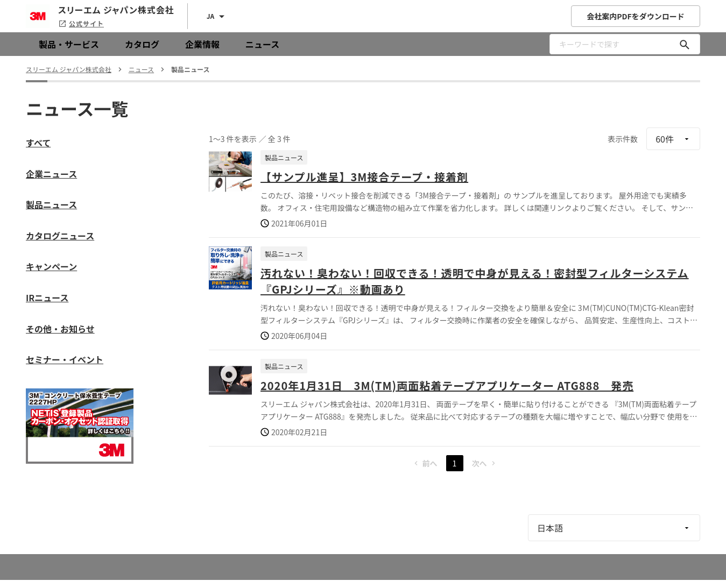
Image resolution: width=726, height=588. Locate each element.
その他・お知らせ (60, 329)
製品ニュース (51, 204)
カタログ (142, 44)
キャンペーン (51, 266)
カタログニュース (60, 236)
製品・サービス (69, 44)
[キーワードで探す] (685, 44)
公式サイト (81, 23)
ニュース (262, 44)
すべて (38, 143)
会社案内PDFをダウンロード (636, 16)
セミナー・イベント (65, 359)
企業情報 (202, 44)
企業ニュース (51, 174)
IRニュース (47, 297)
